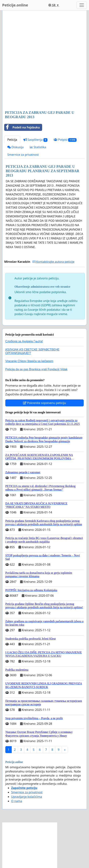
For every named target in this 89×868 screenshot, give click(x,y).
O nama (17, 801)
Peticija (12, 140)
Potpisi (65, 140)
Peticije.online (15, 5)
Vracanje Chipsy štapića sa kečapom (29, 361)
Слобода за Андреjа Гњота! (24, 341)
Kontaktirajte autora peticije (54, 262)
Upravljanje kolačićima (27, 797)
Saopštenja (36, 140)
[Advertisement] (44, 61)
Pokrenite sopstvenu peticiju (45, 403)
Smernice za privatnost (23, 155)
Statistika (38, 147)
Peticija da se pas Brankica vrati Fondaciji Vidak (36, 369)
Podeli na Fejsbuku (22, 127)
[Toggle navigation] (82, 5)
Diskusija (15, 147)
